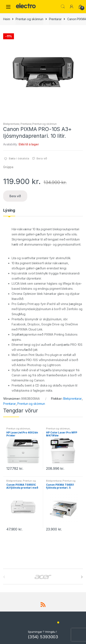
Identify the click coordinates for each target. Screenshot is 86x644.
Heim (7, 19)
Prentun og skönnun (29, 19)
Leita (63, 7)
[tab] (9, 212)
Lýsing (9, 210)
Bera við (42, 158)
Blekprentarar (11, 124)
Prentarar (55, 19)
